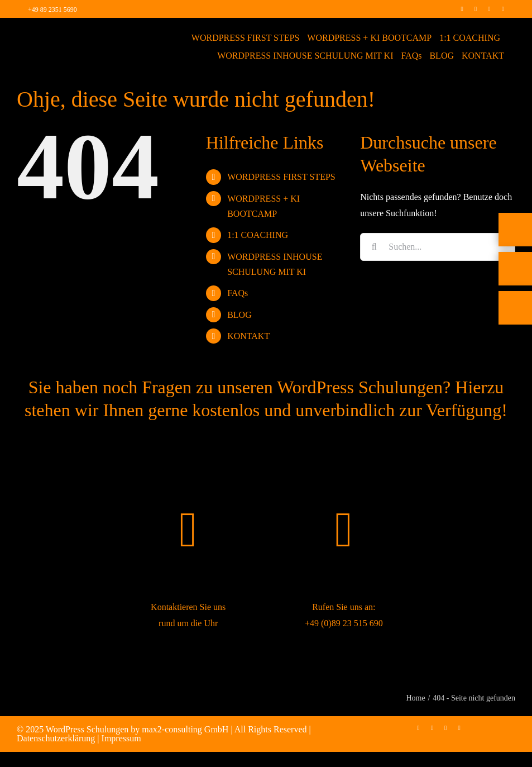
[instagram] (476, 9)
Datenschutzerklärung (56, 738)
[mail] (503, 9)
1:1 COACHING (258, 235)
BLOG (239, 315)
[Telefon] (515, 247)
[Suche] (374, 247)
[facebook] (462, 9)
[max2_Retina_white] (52, 33)
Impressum (121, 738)
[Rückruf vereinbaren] (515, 325)
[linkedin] (489, 9)
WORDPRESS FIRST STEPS (281, 177)
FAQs (238, 293)
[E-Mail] (515, 286)
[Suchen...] (438, 247)
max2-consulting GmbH (185, 729)
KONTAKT (248, 336)
